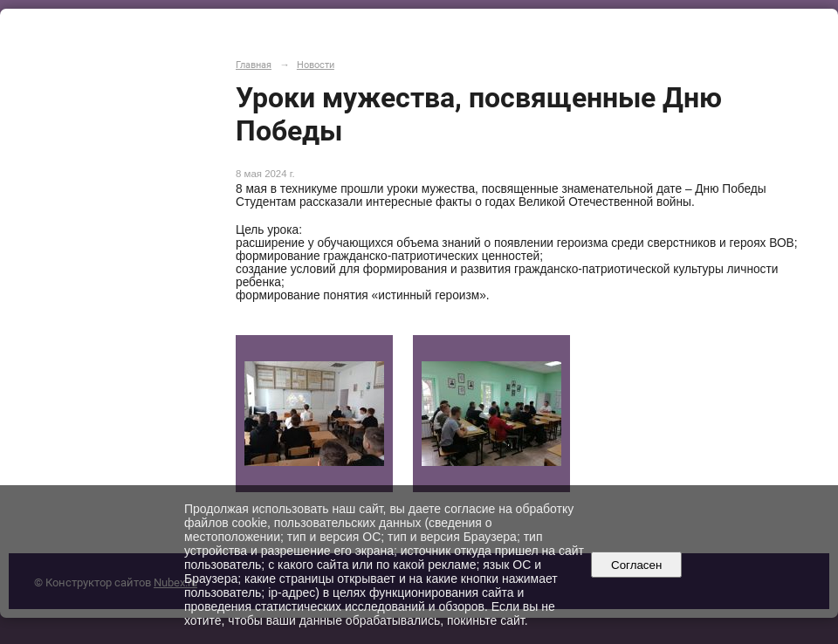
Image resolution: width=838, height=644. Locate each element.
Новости (316, 65)
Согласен (637, 565)
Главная (254, 65)
